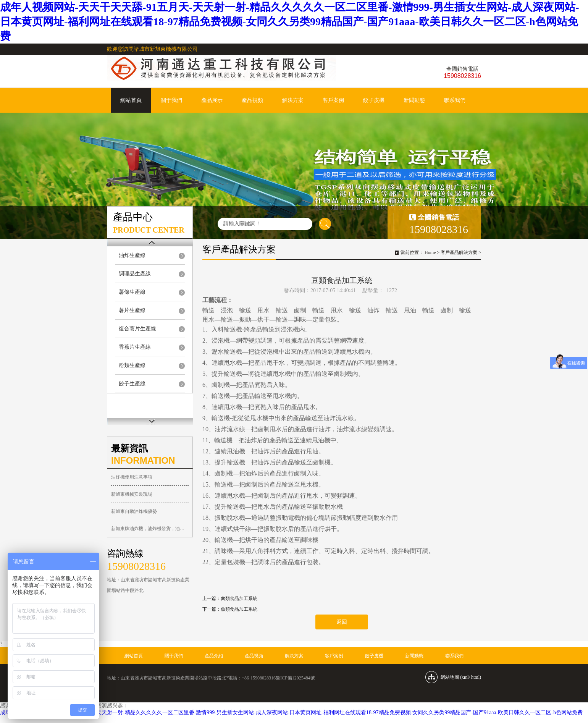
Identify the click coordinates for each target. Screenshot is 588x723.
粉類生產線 (132, 365)
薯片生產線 (132, 310)
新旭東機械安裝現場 (132, 494)
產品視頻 (252, 100)
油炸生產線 (132, 255)
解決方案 (293, 100)
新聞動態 (414, 100)
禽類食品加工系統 (239, 598)
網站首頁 (131, 100)
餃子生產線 (132, 384)
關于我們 (171, 100)
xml (465, 677)
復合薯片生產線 (137, 329)
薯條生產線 (132, 292)
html (475, 677)
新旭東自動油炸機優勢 (134, 511)
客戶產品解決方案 (459, 252)
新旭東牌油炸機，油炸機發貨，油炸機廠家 (150, 529)
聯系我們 (455, 100)
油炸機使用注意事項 (132, 477)
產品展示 (212, 100)
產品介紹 (214, 656)
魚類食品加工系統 (239, 609)
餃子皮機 (374, 100)
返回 (342, 622)
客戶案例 (333, 100)
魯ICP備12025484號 (295, 678)
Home (430, 252)
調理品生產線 (135, 274)
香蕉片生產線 (135, 347)
